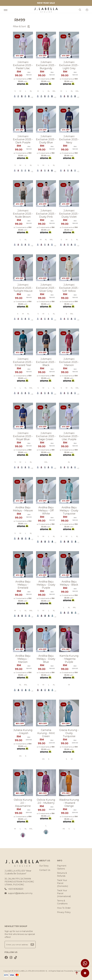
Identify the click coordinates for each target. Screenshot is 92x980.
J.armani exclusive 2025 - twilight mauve (23, 288)
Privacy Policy (64, 912)
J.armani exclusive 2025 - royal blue (23, 436)
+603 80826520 (14, 889)
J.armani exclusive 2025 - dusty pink (46, 214)
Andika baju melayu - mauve (23, 509)
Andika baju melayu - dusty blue (46, 659)
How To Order (64, 908)
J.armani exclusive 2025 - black (46, 362)
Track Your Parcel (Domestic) (63, 883)
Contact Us (45, 870)
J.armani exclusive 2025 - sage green (46, 436)
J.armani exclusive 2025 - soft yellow (69, 288)
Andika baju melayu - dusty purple (46, 585)
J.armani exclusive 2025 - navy (69, 139)
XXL (54, 91)
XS (20, 756)
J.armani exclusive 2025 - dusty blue (46, 139)
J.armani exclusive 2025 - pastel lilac (23, 65)
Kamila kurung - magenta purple (69, 659)
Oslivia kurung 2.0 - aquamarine (23, 803)
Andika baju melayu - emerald (23, 585)
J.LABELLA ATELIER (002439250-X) (33, 971)
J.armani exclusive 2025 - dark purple (23, 139)
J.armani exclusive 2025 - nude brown (23, 214)
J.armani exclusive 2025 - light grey (69, 65)
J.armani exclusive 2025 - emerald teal (23, 362)
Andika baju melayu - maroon (23, 659)
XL (31, 91)
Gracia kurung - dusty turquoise (69, 733)
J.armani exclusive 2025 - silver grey (46, 288)
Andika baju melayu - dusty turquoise (69, 511)
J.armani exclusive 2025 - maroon (69, 362)
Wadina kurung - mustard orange (69, 803)
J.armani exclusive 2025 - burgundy (46, 65)
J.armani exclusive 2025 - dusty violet (69, 214)
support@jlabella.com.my (19, 893)
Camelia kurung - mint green (46, 733)
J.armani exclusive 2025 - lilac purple (69, 436)
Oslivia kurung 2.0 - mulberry (46, 801)
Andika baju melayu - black (69, 583)
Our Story (44, 866)
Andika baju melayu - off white (46, 511)
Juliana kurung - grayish (23, 732)
